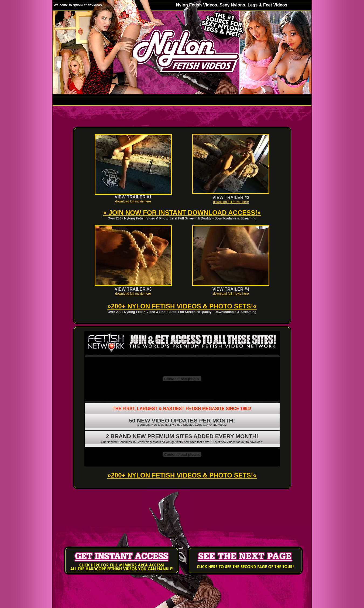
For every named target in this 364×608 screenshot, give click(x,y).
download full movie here (133, 201)
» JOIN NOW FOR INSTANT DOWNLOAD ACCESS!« (182, 213)
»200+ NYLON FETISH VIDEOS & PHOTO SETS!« (182, 306)
